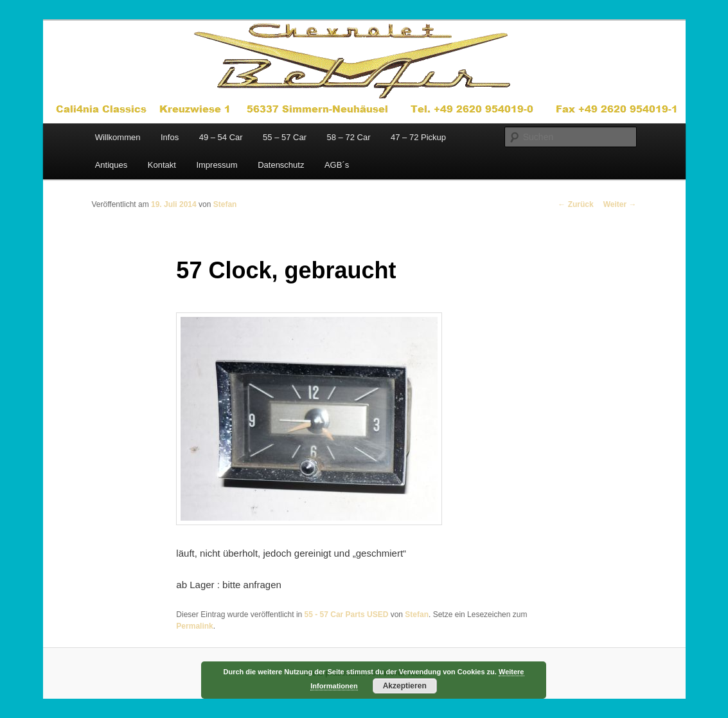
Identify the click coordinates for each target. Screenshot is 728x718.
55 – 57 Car (285, 137)
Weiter (620, 204)
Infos (170, 137)
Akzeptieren (405, 686)
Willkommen (118, 137)
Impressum (217, 165)
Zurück (575, 204)
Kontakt (162, 165)
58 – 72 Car (349, 137)
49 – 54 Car (221, 137)
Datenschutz (281, 165)
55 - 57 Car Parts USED (347, 615)
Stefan (225, 204)
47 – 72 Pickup (418, 137)
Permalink (194, 626)
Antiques (111, 165)
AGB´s (337, 165)
